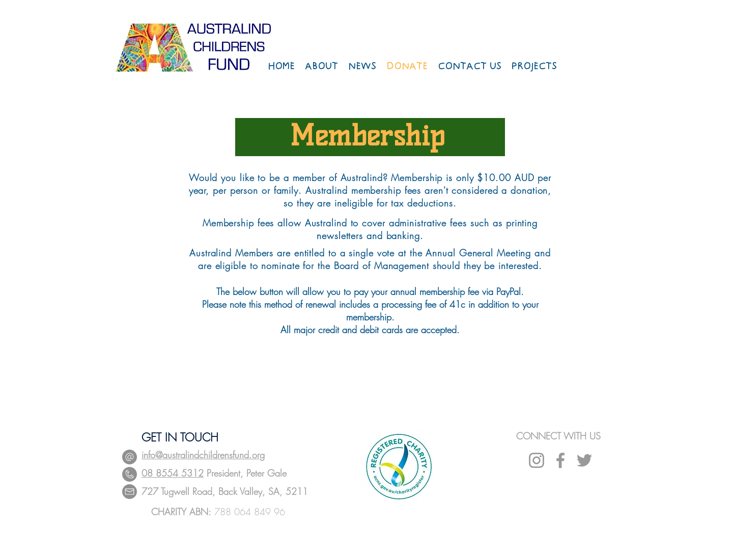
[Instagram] (537, 460)
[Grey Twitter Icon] (584, 460)
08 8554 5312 (173, 473)
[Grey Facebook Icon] (560, 460)
